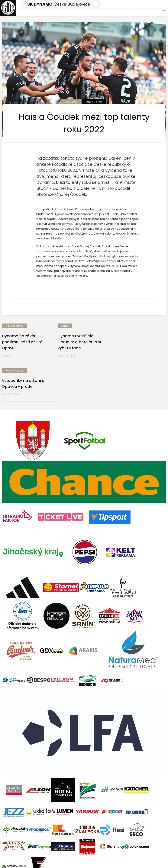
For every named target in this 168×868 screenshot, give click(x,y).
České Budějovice (59, 4)
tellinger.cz (159, 854)
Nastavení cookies (14, 862)
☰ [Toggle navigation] (164, 12)
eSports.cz (75, 854)
